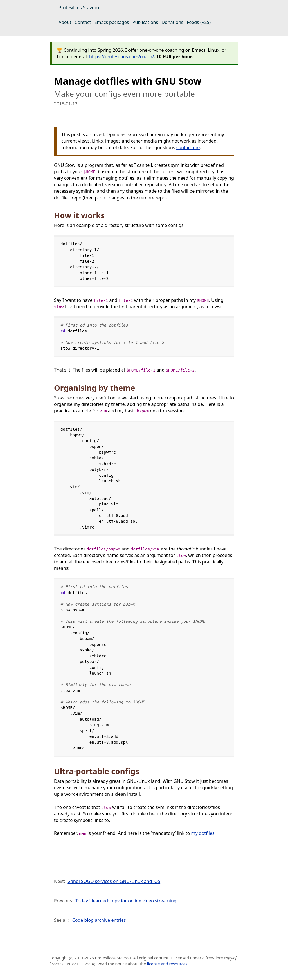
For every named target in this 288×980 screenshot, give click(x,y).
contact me (188, 147)
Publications (145, 22)
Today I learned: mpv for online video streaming (126, 901)
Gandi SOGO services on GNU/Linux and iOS (114, 881)
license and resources (167, 964)
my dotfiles (203, 833)
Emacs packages (112, 22)
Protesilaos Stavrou (79, 8)
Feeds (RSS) (199, 22)
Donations (172, 22)
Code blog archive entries (99, 920)
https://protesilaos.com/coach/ (121, 57)
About (65, 22)
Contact (83, 22)
